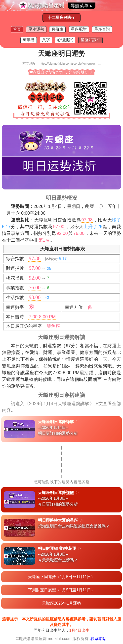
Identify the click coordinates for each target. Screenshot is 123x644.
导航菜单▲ (82, 6)
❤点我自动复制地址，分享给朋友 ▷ (61, 72)
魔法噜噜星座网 (33, 639)
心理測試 (65, 40)
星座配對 (79, 29)
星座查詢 (102, 29)
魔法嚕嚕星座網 (46, 5)
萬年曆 (29, 40)
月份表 (57, 29)
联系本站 (98, 639)
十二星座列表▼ (62, 18)
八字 (46, 40)
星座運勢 (36, 29)
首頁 (17, 29)
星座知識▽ (90, 40)
